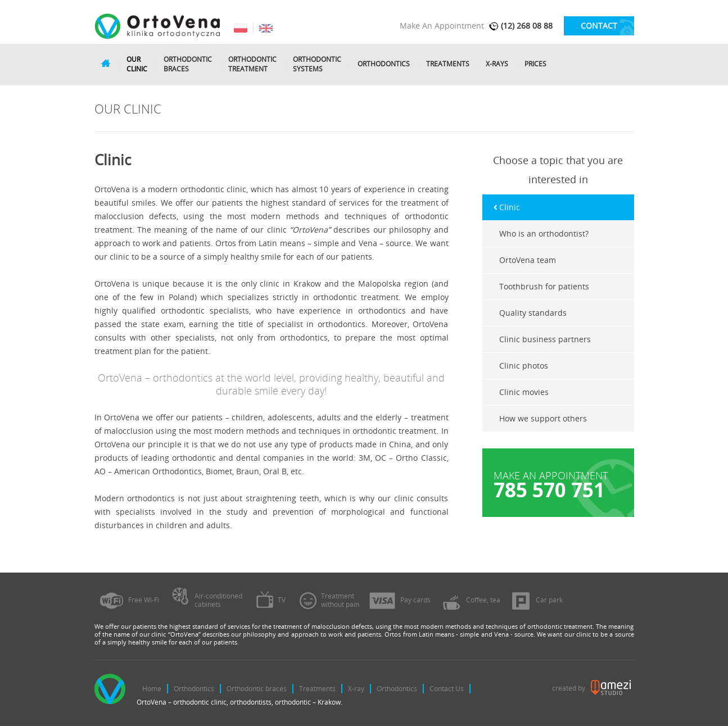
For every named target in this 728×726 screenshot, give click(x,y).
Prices (535, 64)
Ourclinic (137, 64)
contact (599, 26)
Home (152, 689)
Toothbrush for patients (544, 286)
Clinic (510, 207)
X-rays (497, 64)
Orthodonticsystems (317, 64)
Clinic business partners (545, 339)
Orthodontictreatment (252, 64)
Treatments (448, 64)
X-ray (356, 689)
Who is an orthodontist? (544, 233)
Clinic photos (524, 366)
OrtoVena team (528, 260)
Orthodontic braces (257, 689)
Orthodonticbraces (188, 64)
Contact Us (447, 689)
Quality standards (533, 313)
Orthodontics (384, 64)
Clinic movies (524, 392)
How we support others (543, 418)
